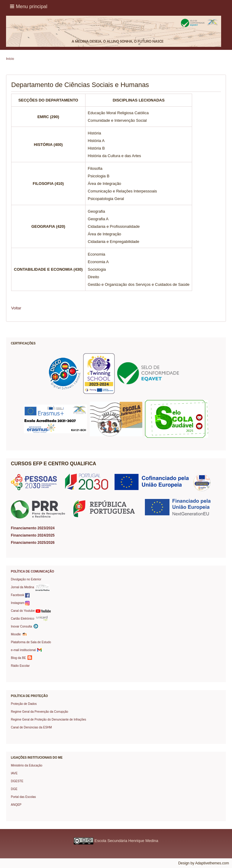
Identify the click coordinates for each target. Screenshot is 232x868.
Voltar (16, 308)
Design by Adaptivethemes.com (204, 863)
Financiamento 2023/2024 (33, 528)
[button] (29, 6)
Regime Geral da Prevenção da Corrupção (40, 712)
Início (10, 59)
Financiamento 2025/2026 (33, 543)
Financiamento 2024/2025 (33, 535)
